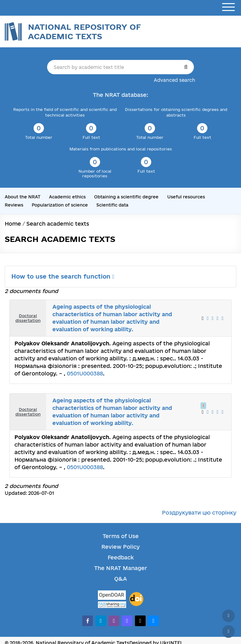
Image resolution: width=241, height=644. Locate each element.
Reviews (14, 205)
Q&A (120, 579)
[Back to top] (228, 616)
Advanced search (174, 80)
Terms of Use (121, 536)
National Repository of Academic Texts (84, 31)
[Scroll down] (228, 631)
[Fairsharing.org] (112, 605)
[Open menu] (228, 7)
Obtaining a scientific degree (126, 197)
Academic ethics (67, 197)
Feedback (121, 557)
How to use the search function (63, 276)
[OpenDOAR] (112, 596)
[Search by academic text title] (120, 67)
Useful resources (186, 197)
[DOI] (136, 599)
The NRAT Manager (121, 568)
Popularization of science (60, 205)
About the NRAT (23, 197)
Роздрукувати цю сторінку (199, 513)
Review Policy (120, 547)
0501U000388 (85, 373)
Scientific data (112, 205)
